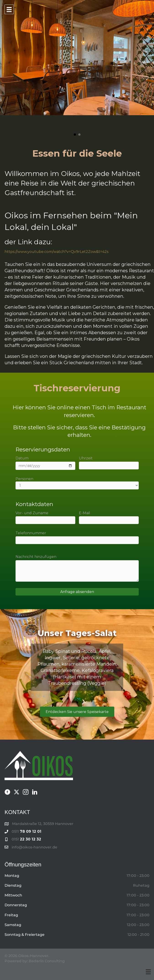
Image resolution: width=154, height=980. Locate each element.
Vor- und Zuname (45, 517)
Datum (45, 463)
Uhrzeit (109, 463)
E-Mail (109, 517)
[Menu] (148, 972)
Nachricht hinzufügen (77, 568)
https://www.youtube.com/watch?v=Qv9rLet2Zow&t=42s (56, 252)
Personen (77, 483)
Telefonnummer (77, 537)
